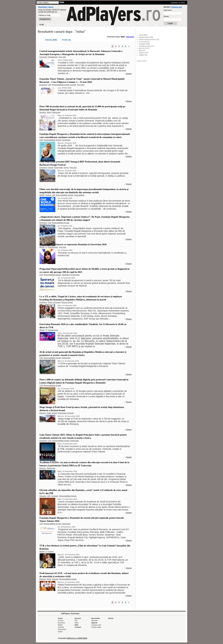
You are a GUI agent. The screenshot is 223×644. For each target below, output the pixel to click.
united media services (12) (149, 39)
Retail (49, 112)
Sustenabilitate (79, 195)
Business (43, 112)
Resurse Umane (67, 302)
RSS (77, 625)
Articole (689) (51, 40)
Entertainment (53, 57)
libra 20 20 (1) (144, 48)
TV (46, 247)
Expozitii (73, 85)
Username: (168, 10)
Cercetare (55, 496)
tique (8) (142, 50)
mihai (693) (143, 35)
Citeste (129, 74)
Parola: (166, 16)
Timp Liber (62, 57)
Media (60, 625)
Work (77, 623)
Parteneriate (56, 112)
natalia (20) (143, 55)
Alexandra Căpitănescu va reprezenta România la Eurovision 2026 (73, 244)
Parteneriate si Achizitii (66, 413)
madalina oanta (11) (147, 46)
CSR (49, 85)
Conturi (61, 621)
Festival (50, 168)
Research (43, 496)
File (76, 621)
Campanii (55, 579)
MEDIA (42, 195)
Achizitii (54, 413)
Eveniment (43, 57)
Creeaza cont (177, 7)
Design (66, 168)
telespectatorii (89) (146, 37)
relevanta (130, 37)
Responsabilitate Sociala (61, 85)
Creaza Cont (96, 625)
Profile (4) (66, 40)
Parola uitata (96, 627)
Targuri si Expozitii (54, 302)
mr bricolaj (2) (144, 42)
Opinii (60, 632)
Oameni (61, 627)
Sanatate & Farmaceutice (71, 275)
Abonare (95, 621)
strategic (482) (144, 44)
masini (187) (144, 53)
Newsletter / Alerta (46, 7)
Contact (78, 627)
